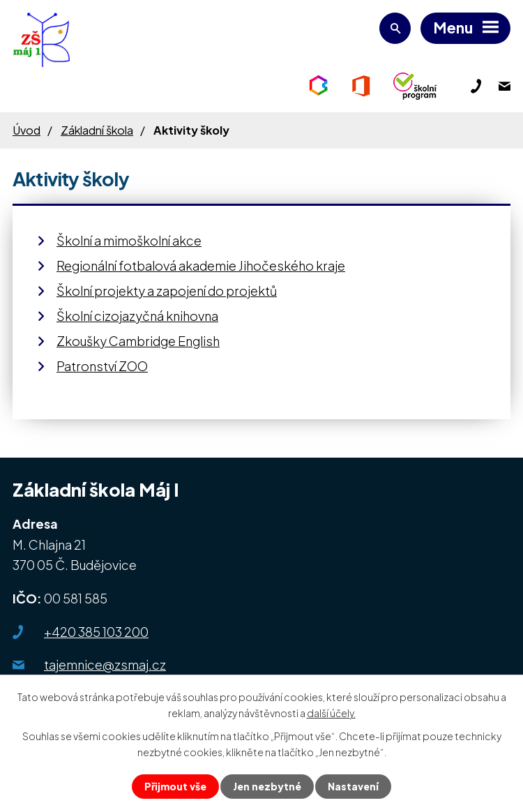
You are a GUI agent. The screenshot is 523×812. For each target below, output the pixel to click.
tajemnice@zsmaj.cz (105, 664)
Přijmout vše (175, 786)
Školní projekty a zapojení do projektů (167, 291)
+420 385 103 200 (96, 632)
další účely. (331, 713)
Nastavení (353, 786)
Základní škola (97, 130)
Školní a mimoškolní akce (129, 240)
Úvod (26, 130)
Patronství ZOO (102, 366)
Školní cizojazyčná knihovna (137, 316)
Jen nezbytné (267, 786)
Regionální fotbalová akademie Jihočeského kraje (201, 265)
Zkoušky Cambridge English (138, 341)
